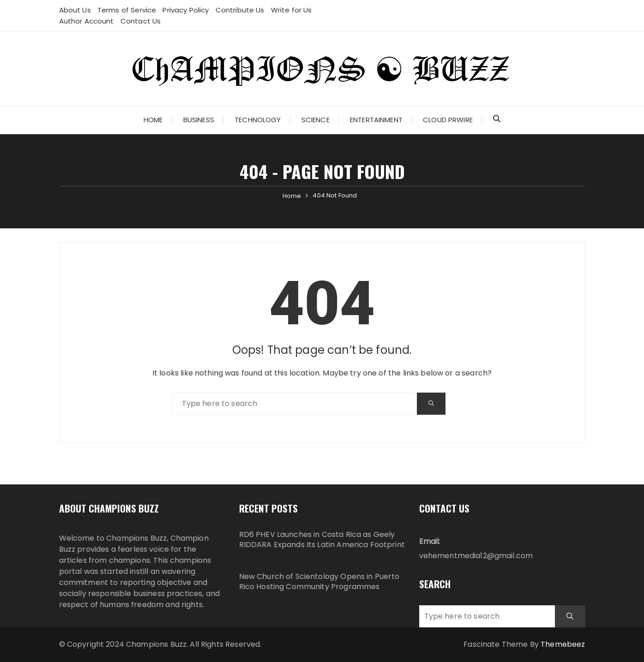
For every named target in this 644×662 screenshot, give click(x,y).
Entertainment (376, 120)
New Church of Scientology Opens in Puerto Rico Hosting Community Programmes (319, 582)
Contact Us (141, 21)
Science (316, 120)
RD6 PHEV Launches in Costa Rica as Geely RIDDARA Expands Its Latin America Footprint (322, 540)
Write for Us (292, 10)
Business (199, 120)
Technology (258, 120)
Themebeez (563, 644)
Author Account (87, 21)
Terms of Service (127, 10)
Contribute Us (240, 10)
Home (153, 120)
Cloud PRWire (448, 120)
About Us (75, 10)
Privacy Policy (186, 10)
